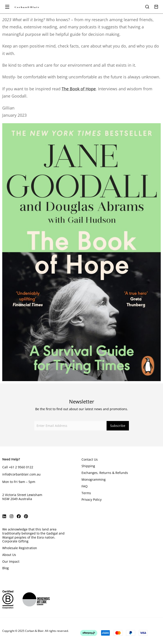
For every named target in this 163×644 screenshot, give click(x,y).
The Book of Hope (79, 89)
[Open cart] (156, 7)
